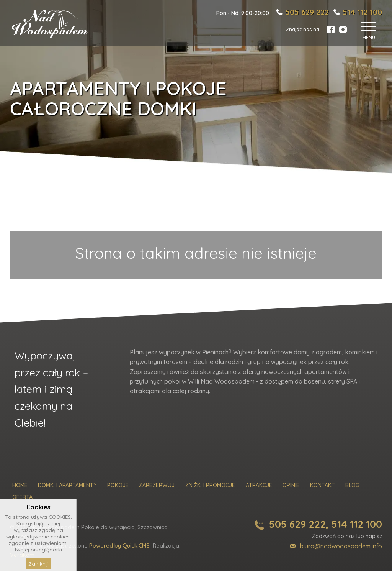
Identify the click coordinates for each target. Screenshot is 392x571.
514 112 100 (362, 12)
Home (20, 485)
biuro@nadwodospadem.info (341, 546)
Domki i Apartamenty (67, 485)
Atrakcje (259, 485)
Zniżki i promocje (210, 485)
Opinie (291, 485)
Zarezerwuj (157, 485)
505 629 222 (307, 12)
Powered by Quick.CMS (119, 546)
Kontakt (323, 485)
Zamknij (38, 564)
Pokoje (118, 485)
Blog (352, 485)
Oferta (22, 497)
